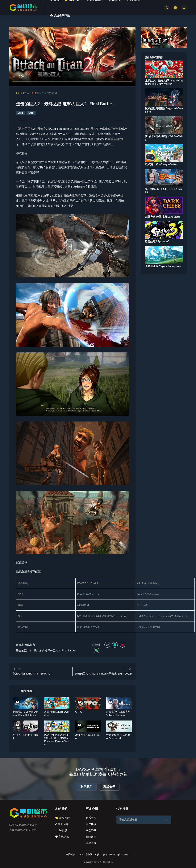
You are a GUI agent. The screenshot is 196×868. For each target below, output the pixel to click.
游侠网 (89, 854)
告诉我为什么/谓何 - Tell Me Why (164, 138)
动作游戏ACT (50, 93)
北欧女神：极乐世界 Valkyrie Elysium (118, 713)
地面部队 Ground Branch (87, 736)
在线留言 (91, 837)
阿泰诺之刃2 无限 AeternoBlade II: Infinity (26, 713)
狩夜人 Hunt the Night (26, 736)
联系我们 (87, 787)
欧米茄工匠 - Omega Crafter (161, 164)
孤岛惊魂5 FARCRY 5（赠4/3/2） (33, 673)
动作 (31, 113)
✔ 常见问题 (62, 824)
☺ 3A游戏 (61, 830)
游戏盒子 (109, 787)
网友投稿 (23, 93)
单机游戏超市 (27, 645)
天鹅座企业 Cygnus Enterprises (163, 266)
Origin (97, 854)
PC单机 (36, 93)
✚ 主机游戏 (62, 837)
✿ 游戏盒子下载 (60, 16)
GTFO (79, 712)
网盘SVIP (91, 830)
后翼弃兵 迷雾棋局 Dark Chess (163, 217)
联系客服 (91, 818)
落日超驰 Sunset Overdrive (57, 713)
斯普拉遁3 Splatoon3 (157, 241)
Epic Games (123, 854)
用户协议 (91, 824)
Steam (112, 854)
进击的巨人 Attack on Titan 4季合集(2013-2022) (103, 673)
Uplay (105, 854)
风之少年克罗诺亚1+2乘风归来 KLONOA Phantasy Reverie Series (56, 739)
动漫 (21, 113)
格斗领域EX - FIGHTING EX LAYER (164, 190)
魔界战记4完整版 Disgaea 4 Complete (164, 110)
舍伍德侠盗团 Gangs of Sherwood (118, 736)
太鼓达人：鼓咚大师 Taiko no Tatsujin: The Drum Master (164, 82)
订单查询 (91, 843)
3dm (82, 854)
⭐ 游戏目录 (63, 818)
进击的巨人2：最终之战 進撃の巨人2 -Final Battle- (46, 650)
